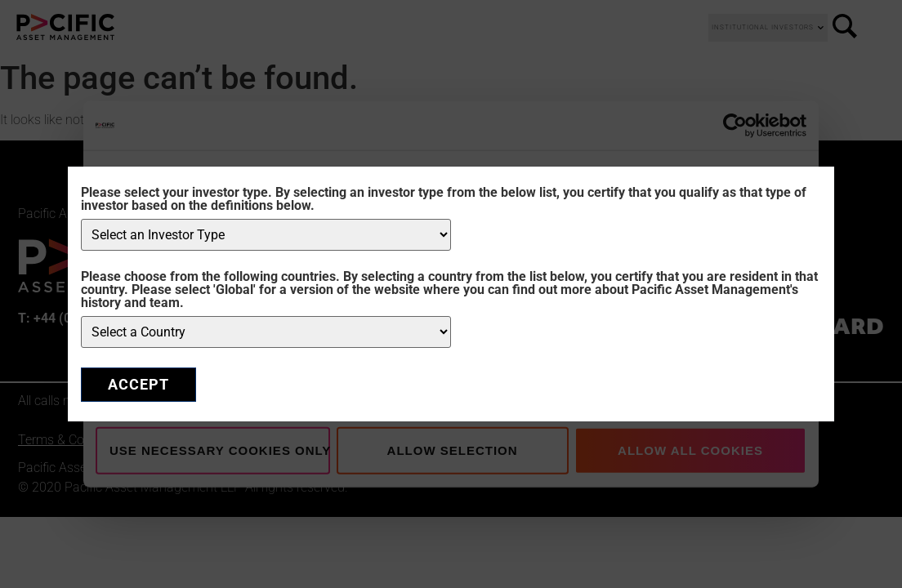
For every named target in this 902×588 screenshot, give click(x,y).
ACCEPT (138, 384)
